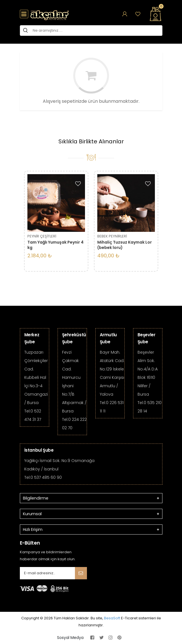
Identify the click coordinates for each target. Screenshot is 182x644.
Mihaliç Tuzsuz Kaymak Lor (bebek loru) (125, 245)
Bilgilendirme (36, 498)
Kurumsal (32, 514)
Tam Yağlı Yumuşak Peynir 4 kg (55, 245)
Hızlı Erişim (33, 529)
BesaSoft (112, 618)
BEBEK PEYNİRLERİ (112, 236)
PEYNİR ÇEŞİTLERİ (42, 236)
